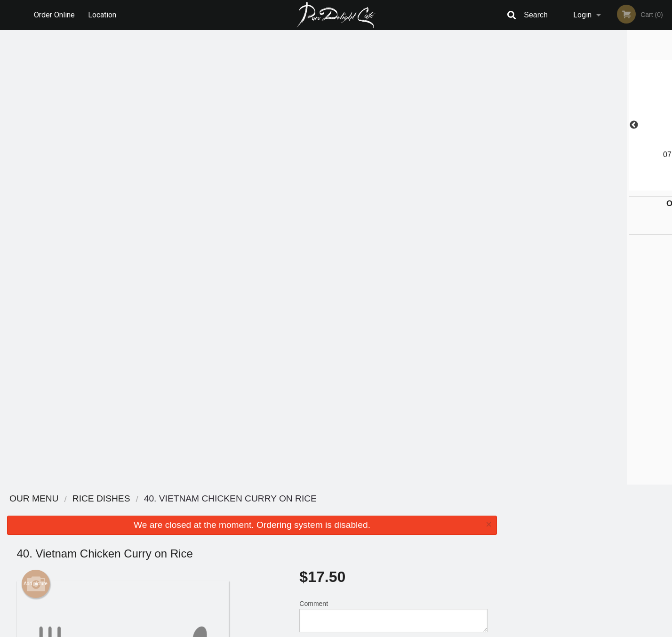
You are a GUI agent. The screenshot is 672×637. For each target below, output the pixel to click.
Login (582, 15)
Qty (328, 199)
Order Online (54, 15)
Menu (312, 511)
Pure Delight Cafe (147, 499)
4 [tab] (595, 186)
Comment (393, 162)
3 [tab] (581, 186)
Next (665, 125)
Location (102, 15)
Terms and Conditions (411, 523)
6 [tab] (624, 186)
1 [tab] (553, 186)
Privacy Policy (401, 534)
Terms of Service (352, 630)
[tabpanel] (588, 125)
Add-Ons (389, 389)
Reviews (393, 511)
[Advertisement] (252, 454)
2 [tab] (567, 186)
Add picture (36, 129)
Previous (511, 125)
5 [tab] (609, 186)
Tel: (489, 534)
